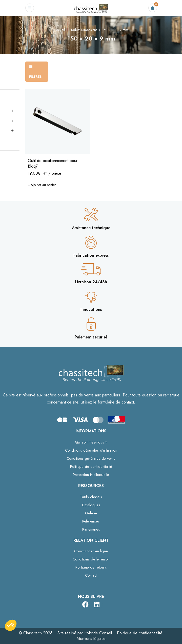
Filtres (35, 77)
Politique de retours (91, 567)
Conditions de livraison (91, 559)
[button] (42, 185)
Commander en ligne (91, 551)
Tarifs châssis (91, 497)
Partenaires (91, 529)
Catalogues (91, 505)
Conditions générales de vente (91, 458)
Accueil (59, 30)
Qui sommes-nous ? (91, 442)
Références (91, 521)
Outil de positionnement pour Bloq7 (53, 163)
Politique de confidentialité (91, 467)
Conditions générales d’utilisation (91, 450)
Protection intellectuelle (91, 475)
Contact (91, 575)
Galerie (91, 513)
